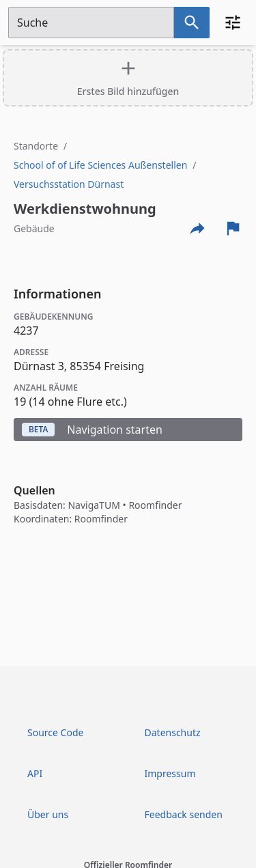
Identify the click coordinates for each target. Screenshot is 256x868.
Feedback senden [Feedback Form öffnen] (184, 814)
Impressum (170, 773)
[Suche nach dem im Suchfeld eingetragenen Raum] (192, 23)
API (35, 773)
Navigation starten (92, 430)
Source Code (55, 732)
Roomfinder (155, 505)
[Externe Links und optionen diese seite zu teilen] (197, 228)
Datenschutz (173, 732)
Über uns (48, 814)
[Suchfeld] (91, 23)
